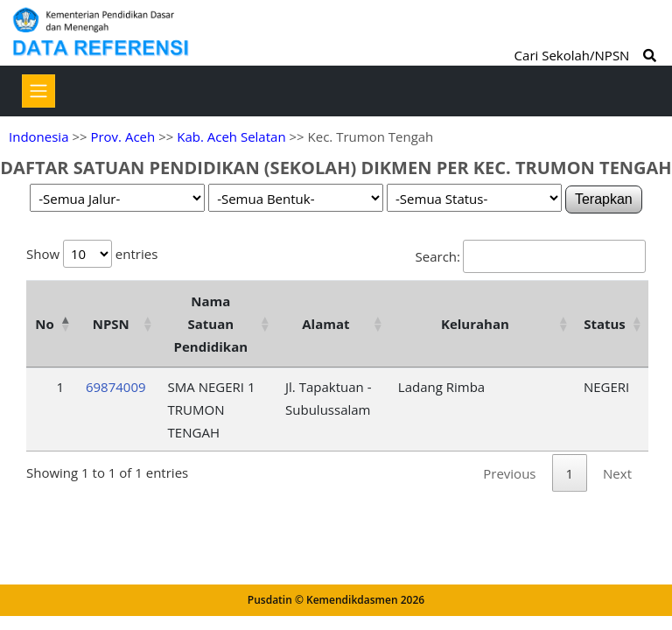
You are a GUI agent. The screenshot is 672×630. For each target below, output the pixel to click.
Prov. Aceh (122, 136)
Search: (531, 256)
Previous (509, 473)
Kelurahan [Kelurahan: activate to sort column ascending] (475, 324)
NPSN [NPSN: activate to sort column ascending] (111, 324)
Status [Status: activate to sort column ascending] (605, 324)
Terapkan (604, 199)
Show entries (92, 254)
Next (617, 473)
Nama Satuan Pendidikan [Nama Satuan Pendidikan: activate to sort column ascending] (211, 324)
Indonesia (38, 136)
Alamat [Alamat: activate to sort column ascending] (325, 324)
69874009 (116, 387)
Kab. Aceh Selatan (231, 136)
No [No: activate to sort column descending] (44, 324)
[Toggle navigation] (38, 91)
